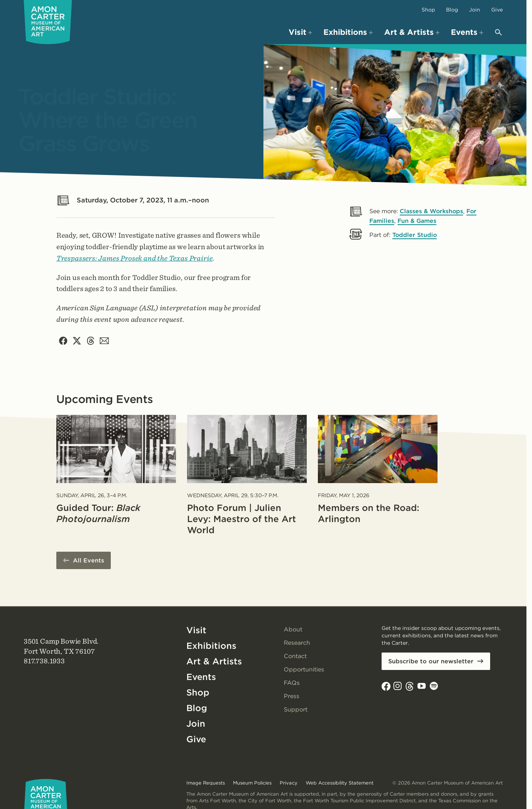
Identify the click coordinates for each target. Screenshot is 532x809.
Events (201, 677)
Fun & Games (418, 221)
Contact (295, 656)
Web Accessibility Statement (340, 783)
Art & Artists (214, 662)
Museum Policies (252, 783)
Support (296, 710)
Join (475, 10)
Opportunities (304, 670)
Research (297, 643)
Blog (452, 10)
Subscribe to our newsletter (431, 662)
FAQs (292, 683)
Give (497, 10)
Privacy (289, 783)
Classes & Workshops (432, 211)
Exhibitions (211, 646)
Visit (196, 630)
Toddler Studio (415, 235)
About (293, 630)
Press (292, 696)
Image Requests (206, 783)
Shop (428, 10)
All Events (89, 561)
